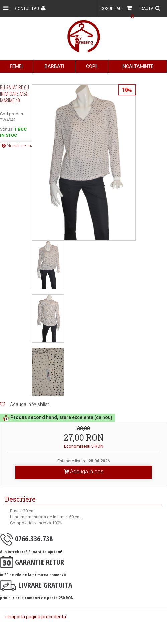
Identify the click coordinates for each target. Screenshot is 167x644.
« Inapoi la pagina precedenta (35, 617)
